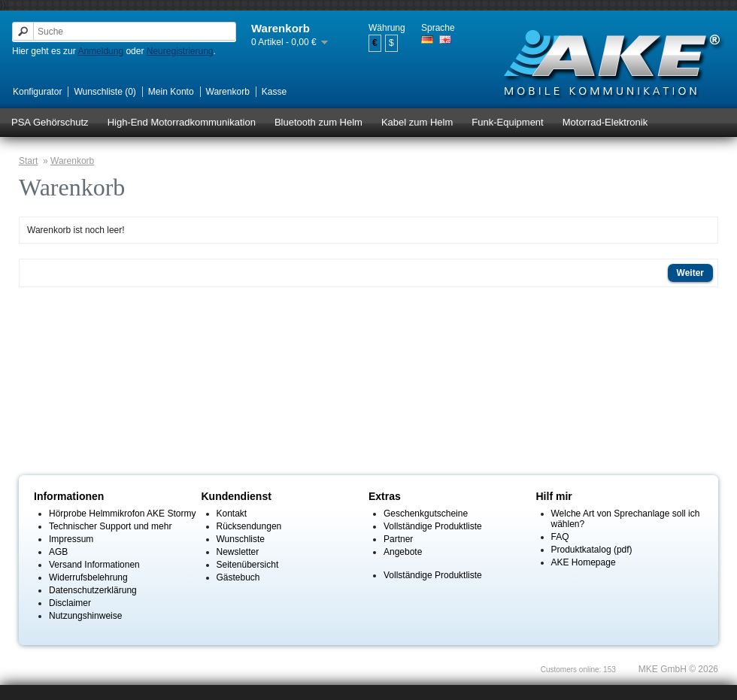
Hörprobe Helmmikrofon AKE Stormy (122, 514)
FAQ (560, 537)
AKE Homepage (584, 562)
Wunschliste (241, 539)
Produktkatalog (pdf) (592, 550)
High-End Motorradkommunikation (182, 122)
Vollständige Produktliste (433, 526)
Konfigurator (37, 92)
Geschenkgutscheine (426, 514)
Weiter (690, 273)
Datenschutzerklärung (93, 590)
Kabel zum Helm (417, 122)
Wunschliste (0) (105, 92)
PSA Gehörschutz (50, 122)
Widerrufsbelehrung (88, 577)
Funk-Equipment (507, 122)
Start (28, 161)
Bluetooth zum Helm (318, 122)
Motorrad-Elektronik (605, 122)
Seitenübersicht (248, 565)
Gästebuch (238, 577)
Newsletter (238, 552)
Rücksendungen (249, 526)
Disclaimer (70, 603)
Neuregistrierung (180, 51)
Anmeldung (100, 51)
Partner (398, 539)
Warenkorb (228, 92)
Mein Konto (171, 92)
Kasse (274, 92)
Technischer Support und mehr (110, 526)
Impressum (71, 539)
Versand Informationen (94, 565)
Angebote (403, 552)
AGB (58, 552)
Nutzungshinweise (85, 616)
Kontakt (232, 514)
